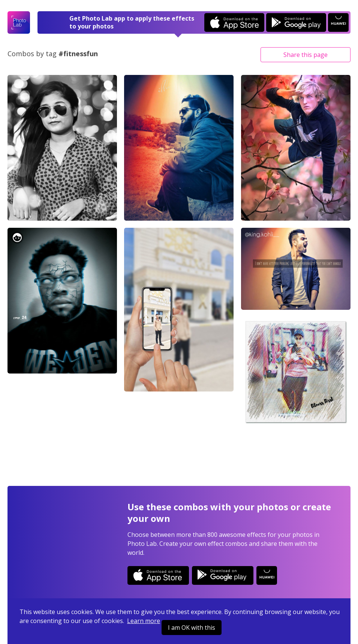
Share (306, 55)
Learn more (144, 621)
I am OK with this (192, 628)
